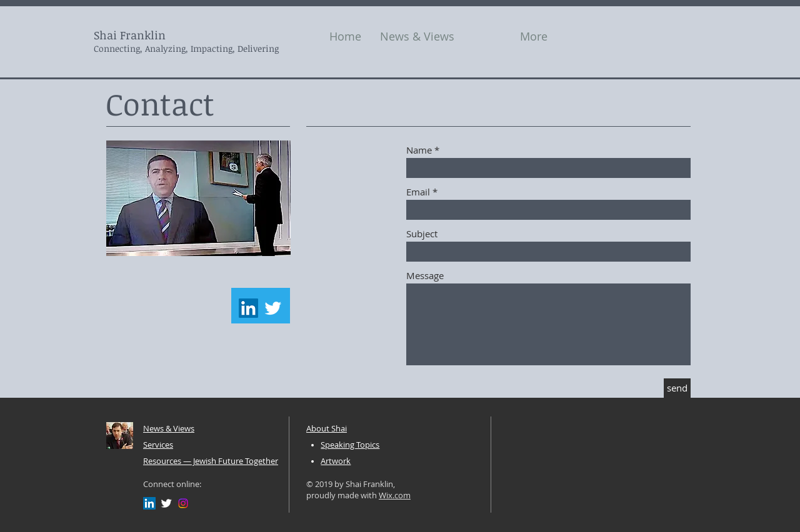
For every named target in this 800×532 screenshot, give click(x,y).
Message (425, 276)
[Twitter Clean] (273, 308)
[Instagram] (183, 503)
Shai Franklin (130, 35)
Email (418, 192)
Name (419, 150)
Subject (422, 234)
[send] (677, 388)
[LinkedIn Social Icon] (248, 308)
